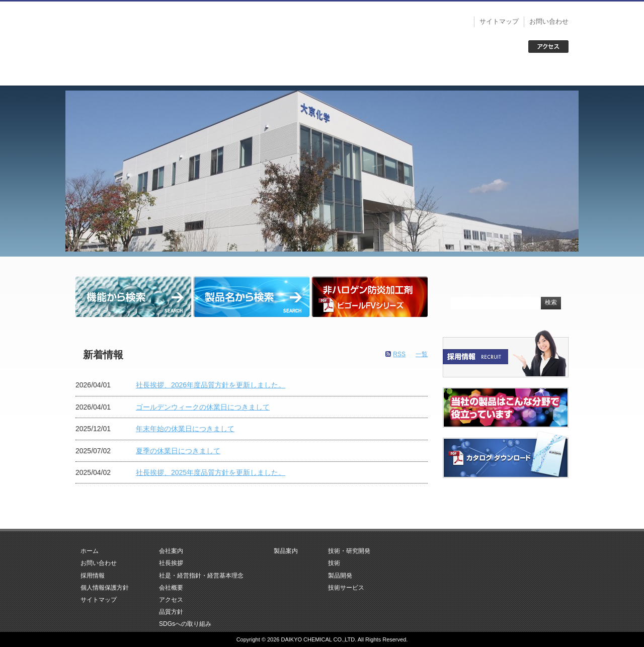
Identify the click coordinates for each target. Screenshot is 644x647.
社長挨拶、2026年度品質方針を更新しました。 (211, 385)
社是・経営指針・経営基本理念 (201, 576)
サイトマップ (499, 21)
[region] (322, 171)
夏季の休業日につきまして (178, 451)
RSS (399, 354)
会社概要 (171, 588)
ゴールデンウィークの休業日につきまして (203, 407)
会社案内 (223, 73)
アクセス (171, 600)
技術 (334, 563)
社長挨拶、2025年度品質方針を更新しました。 (211, 472)
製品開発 (340, 576)
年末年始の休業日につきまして (185, 429)
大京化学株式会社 (141, 30)
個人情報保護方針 (105, 588)
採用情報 (93, 576)
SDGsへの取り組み (185, 624)
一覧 (422, 354)
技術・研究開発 (421, 73)
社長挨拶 (171, 563)
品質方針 (171, 612)
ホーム (125, 73)
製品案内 (322, 73)
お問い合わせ (549, 21)
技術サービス (346, 588)
